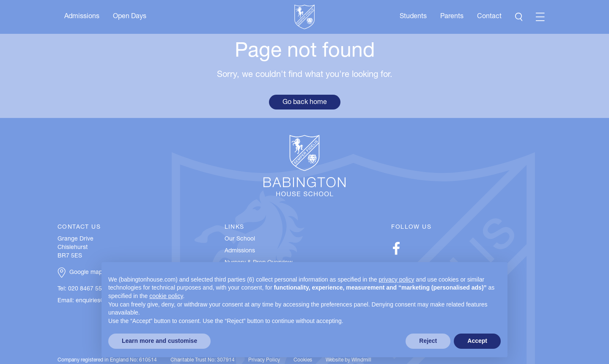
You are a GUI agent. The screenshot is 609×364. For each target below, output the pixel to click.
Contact (489, 17)
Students (413, 17)
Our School (240, 239)
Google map (86, 273)
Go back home (305, 103)
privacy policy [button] (396, 279)
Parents (452, 17)
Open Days (130, 17)
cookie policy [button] (166, 296)
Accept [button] (477, 341)
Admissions (82, 17)
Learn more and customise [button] (159, 341)
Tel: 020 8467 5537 (83, 289)
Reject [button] (428, 341)
